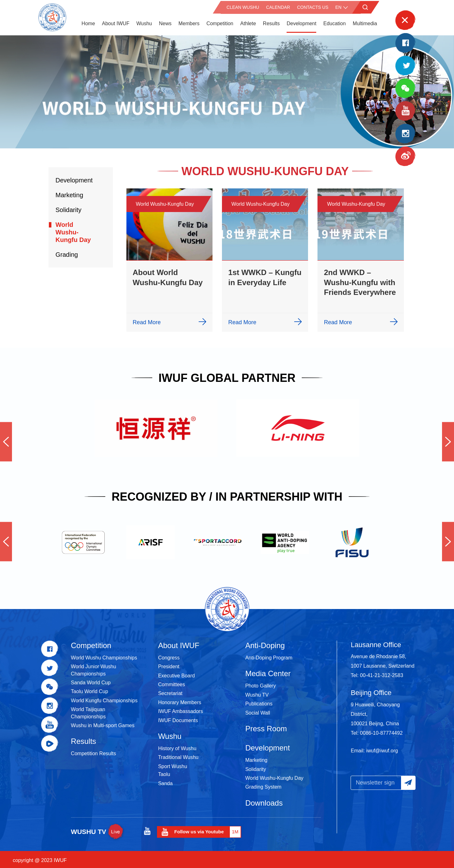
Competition (220, 22)
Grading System (263, 785)
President (169, 664)
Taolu (164, 772)
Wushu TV (257, 693)
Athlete (248, 22)
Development (301, 22)
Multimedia (365, 22)
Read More (147, 320)
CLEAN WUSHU (243, 6)
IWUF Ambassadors (180, 709)
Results (271, 22)
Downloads (264, 801)
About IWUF (116, 22)
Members (189, 22)
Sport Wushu (172, 764)
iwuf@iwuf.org (382, 748)
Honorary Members (180, 700)
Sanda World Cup (91, 680)
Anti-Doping (265, 643)
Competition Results (93, 752)
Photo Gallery (261, 684)
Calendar (278, 6)
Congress (169, 655)
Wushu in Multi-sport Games (103, 723)
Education (334, 22)
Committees (171, 682)
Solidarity (68, 208)
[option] (227, 90)
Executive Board (176, 673)
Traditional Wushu (178, 755)
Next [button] (448, 440)
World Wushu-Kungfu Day (73, 230)
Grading (67, 252)
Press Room (266, 726)
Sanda (165, 781)
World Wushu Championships (104, 655)
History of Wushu (177, 746)
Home (88, 22)
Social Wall (258, 711)
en (338, 6)
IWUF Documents (178, 718)
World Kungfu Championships (104, 698)
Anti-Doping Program (269, 655)
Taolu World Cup (90, 689)
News (165, 22)
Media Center (268, 671)
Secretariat (170, 691)
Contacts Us (313, 6)
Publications (259, 701)
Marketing (69, 193)
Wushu (144, 22)
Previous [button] (6, 440)
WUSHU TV (98, 830)
